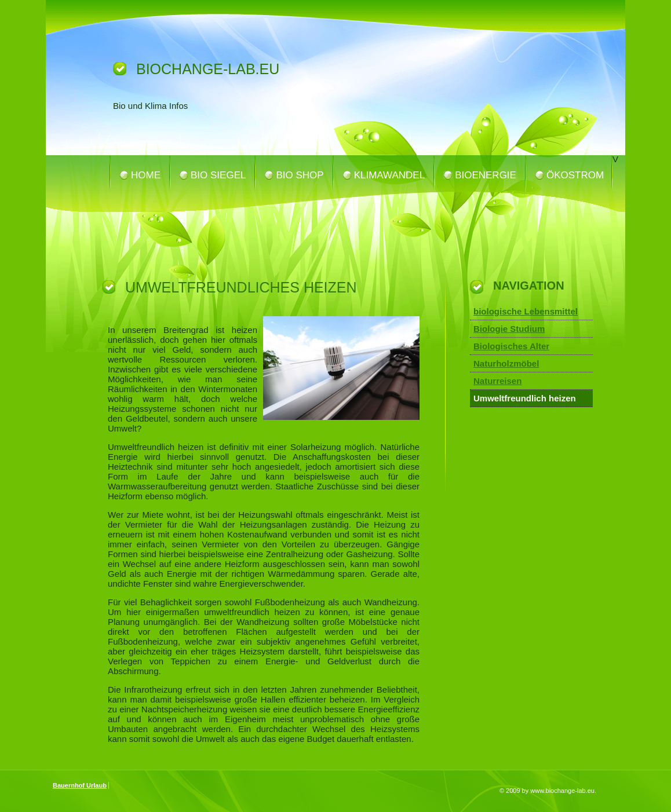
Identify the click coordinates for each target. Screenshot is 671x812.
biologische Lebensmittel (526, 311)
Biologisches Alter (511, 346)
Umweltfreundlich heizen (525, 398)
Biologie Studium (509, 329)
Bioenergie (486, 175)
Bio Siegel (218, 175)
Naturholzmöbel (506, 363)
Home (146, 175)
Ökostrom (575, 175)
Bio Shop (300, 175)
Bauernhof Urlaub (80, 785)
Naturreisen (497, 381)
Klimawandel (390, 175)
